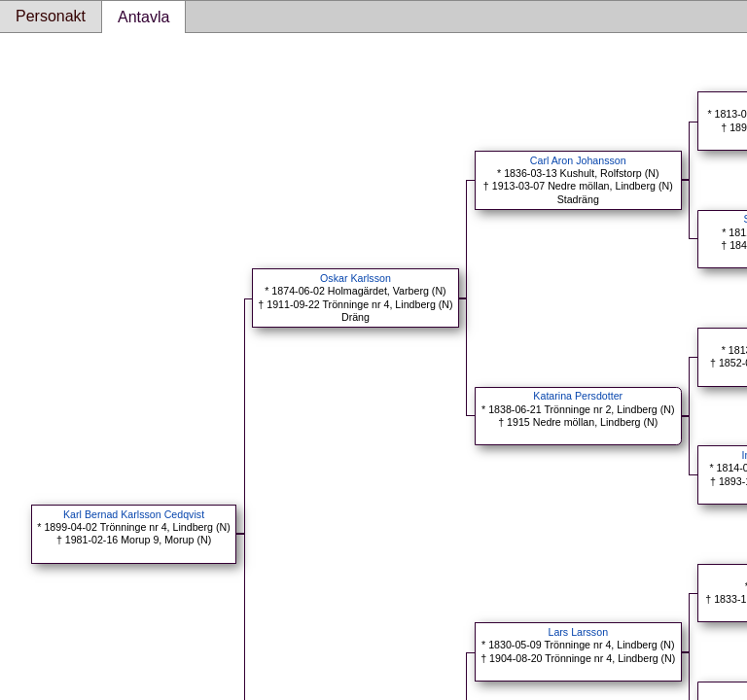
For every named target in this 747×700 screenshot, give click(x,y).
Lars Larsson (578, 632)
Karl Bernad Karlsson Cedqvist (134, 514)
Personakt (51, 16)
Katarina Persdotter (578, 396)
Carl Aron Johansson (578, 160)
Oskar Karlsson (356, 278)
